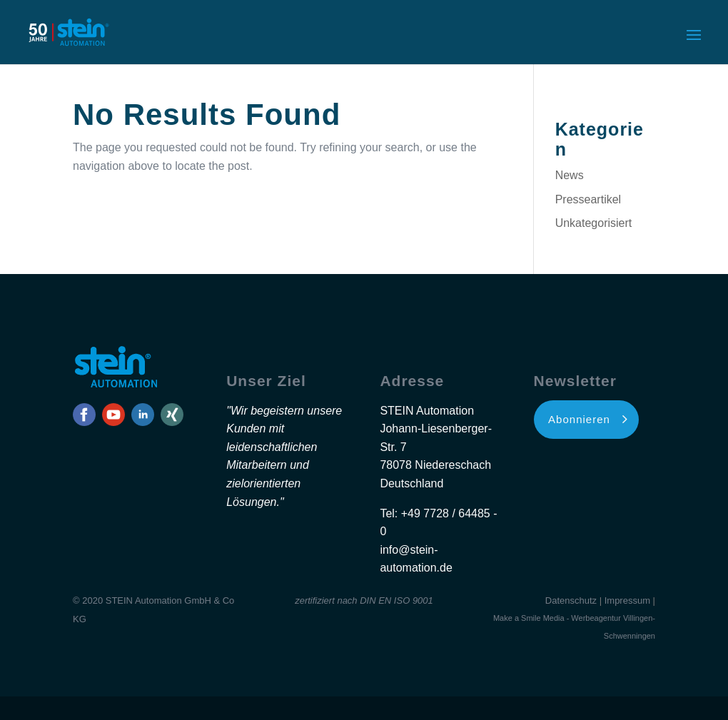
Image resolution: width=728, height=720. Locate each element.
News (570, 175)
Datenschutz (571, 600)
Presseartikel (588, 199)
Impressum (627, 600)
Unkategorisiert (594, 223)
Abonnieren (579, 419)
